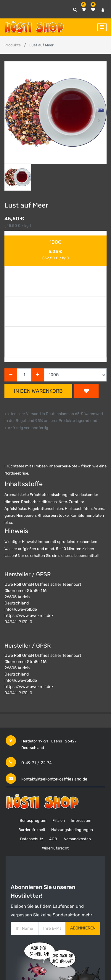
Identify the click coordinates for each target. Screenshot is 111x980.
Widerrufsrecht (55, 848)
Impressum (81, 820)
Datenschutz (32, 839)
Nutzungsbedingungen (72, 830)
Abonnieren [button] (83, 928)
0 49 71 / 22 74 (37, 763)
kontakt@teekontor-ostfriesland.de (54, 779)
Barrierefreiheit (32, 830)
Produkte (13, 45)
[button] (12, 121)
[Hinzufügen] (38, 375)
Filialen (59, 820)
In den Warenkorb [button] (38, 391)
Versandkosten (77, 839)
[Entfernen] (11, 375)
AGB (53, 839)
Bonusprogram (33, 820)
